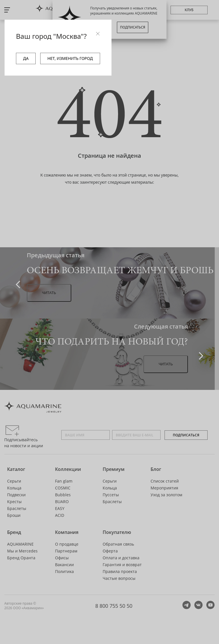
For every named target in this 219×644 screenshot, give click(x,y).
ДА (26, 58)
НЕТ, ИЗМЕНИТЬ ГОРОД (70, 58)
